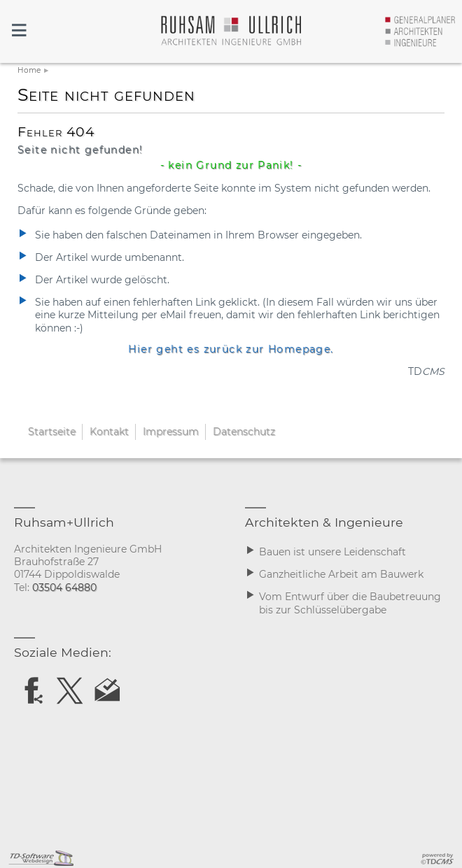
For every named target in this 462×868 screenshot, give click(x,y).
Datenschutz (244, 432)
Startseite (52, 432)
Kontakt (109, 432)
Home (29, 70)
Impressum (171, 432)
